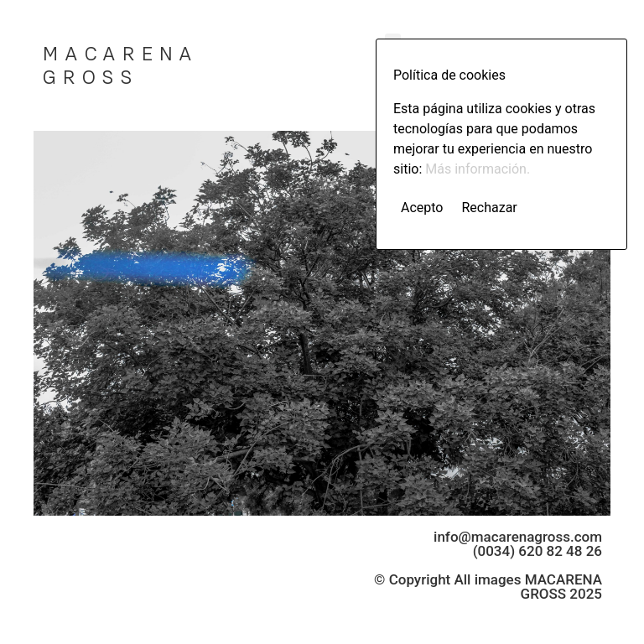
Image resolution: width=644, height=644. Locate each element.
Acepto (422, 208)
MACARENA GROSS (120, 65)
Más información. (478, 169)
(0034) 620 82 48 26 (538, 551)
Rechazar (489, 208)
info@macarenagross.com (518, 537)
